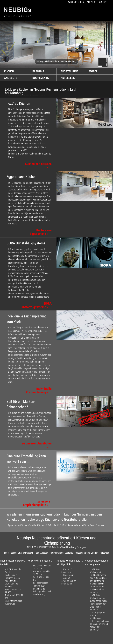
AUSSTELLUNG (70, 71)
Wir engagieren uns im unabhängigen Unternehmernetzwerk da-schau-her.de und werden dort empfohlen (99, 621)
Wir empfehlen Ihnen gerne (69, 582)
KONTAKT (103, 2)
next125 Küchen (18, 104)
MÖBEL (93, 71)
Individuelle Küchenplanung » (39, 391)
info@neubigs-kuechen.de (14, 602)
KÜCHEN (9, 71)
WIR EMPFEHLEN (76, 2)
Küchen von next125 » (38, 166)
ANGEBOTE (11, 78)
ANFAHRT (91, 2)
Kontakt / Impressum (67, 571)
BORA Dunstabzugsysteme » (36, 305)
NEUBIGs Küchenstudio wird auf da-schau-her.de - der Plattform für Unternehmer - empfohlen (99, 602)
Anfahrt (67, 578)
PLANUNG (38, 71)
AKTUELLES (68, 78)
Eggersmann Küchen (21, 177)
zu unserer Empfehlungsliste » (37, 503)
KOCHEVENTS (41, 78)
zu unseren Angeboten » (37, 445)
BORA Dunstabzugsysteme (26, 243)
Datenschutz (69, 575)
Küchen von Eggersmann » (41, 232)
